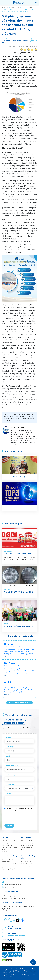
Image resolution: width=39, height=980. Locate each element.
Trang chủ (5, 8)
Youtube (11, 921)
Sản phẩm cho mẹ (7, 859)
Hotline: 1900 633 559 (17, 936)
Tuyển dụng (25, 850)
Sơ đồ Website (6, 852)
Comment (4, 928)
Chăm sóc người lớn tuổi (28, 866)
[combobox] (19, 769)
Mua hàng (5, 843)
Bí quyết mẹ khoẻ (26, 861)
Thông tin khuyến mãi (8, 841)
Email (8, 756)
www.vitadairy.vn (15, 882)
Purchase (4, 935)
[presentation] (20, 818)
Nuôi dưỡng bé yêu (27, 864)
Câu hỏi (9, 794)
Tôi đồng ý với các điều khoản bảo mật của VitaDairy (19, 810)
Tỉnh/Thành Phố (12, 765)
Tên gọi (9, 737)
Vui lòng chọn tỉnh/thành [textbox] (16, 770)
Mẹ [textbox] (8, 779)
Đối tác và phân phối (27, 848)
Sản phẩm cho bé (7, 862)
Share (36, 40)
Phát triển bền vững (27, 845)
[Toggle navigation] (3, 2)
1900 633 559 (13, 887)
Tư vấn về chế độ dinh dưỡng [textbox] (17, 788)
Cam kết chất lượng (27, 843)
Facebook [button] (4, 921)
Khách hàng (10, 775)
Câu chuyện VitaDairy (28, 841)
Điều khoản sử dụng (8, 845)
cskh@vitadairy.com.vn (16, 885)
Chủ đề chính (11, 784)
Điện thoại (10, 747)
